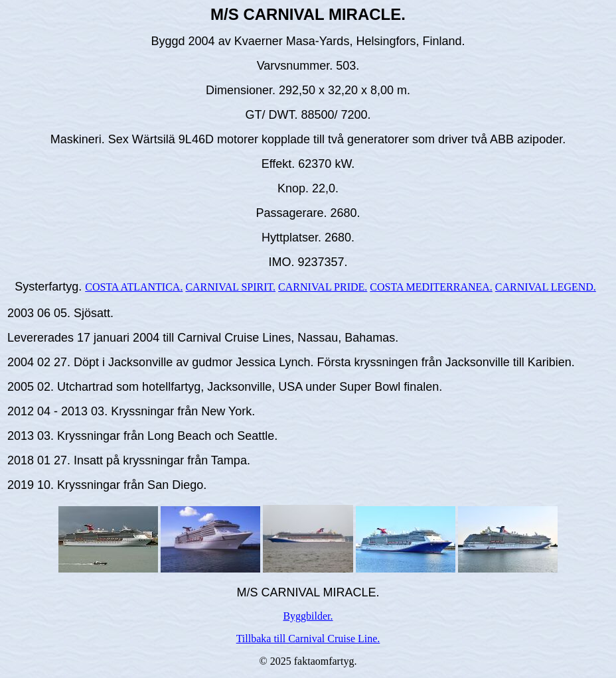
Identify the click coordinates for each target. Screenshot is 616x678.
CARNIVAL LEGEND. (546, 287)
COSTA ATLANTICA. (134, 287)
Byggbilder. (308, 616)
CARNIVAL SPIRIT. (230, 287)
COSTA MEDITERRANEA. (431, 287)
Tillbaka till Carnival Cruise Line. (308, 639)
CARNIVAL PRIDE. (323, 287)
